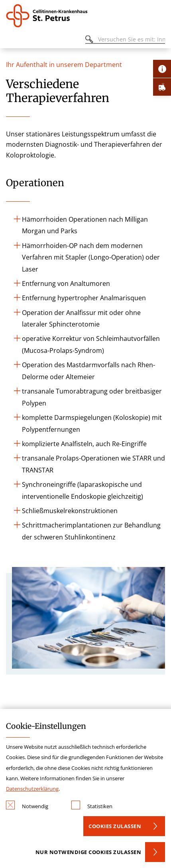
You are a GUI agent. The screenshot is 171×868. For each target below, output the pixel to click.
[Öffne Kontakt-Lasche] (162, 69)
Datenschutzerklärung (32, 789)
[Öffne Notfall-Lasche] (162, 87)
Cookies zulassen (115, 826)
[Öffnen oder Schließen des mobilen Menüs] (10, 40)
